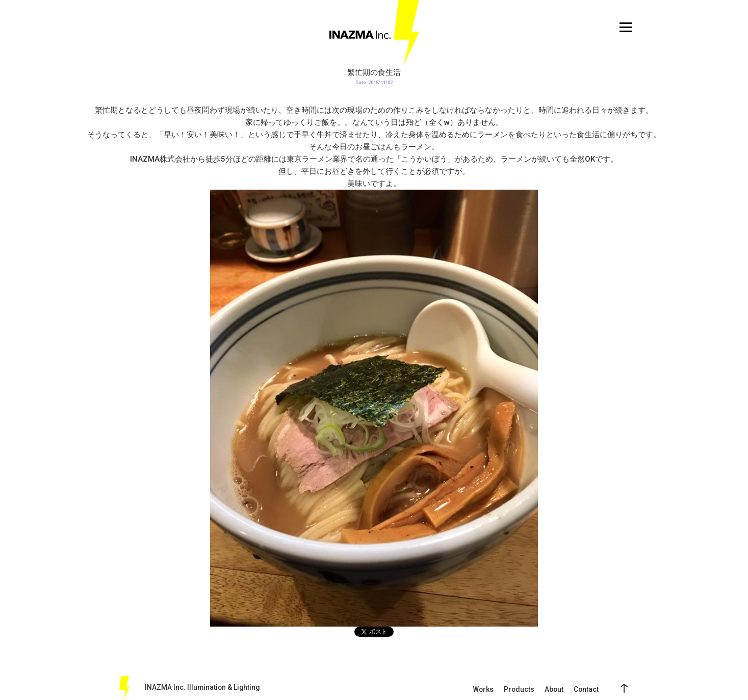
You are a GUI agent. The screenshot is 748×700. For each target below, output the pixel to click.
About (554, 689)
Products (519, 689)
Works (483, 689)
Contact (586, 689)
